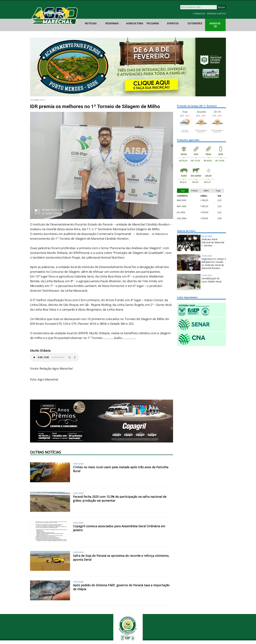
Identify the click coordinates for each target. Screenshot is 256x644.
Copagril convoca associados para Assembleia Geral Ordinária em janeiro (119, 528)
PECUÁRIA (153, 23)
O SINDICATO (199, 14)
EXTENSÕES (195, 23)
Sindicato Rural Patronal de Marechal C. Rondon (213, 242)
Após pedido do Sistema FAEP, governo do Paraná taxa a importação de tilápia (121, 587)
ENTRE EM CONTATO (216, 14)
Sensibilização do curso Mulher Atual (211, 280)
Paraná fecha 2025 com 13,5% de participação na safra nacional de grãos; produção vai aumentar (120, 499)
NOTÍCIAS (91, 23)
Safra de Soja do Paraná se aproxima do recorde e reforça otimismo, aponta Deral (121, 558)
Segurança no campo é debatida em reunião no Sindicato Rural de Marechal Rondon (214, 263)
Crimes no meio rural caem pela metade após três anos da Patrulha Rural (121, 469)
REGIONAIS (112, 23)
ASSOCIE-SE (215, 25)
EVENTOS (173, 23)
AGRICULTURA (135, 23)
